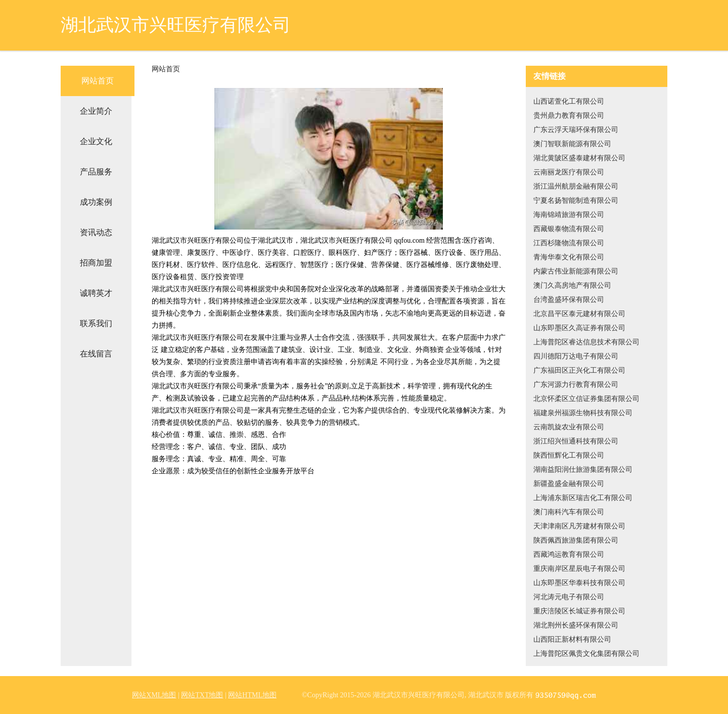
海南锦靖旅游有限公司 (569, 215)
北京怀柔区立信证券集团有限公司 (586, 399)
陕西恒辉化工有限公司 (569, 455)
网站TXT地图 (202, 695)
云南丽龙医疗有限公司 (569, 172)
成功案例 (96, 202)
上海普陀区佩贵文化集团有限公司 (586, 654)
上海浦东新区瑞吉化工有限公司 (583, 498)
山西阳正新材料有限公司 (572, 639)
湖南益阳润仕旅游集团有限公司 (583, 470)
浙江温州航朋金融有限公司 (576, 186)
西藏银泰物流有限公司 (569, 229)
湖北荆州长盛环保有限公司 (576, 625)
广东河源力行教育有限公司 (576, 385)
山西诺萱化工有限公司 (569, 101)
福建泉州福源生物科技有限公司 (583, 413)
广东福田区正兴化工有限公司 (579, 370)
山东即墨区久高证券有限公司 (579, 328)
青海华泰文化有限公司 (569, 257)
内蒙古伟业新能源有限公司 (576, 271)
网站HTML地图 (252, 695)
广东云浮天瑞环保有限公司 (576, 130)
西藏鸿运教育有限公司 (569, 554)
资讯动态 (96, 232)
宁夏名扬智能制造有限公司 (576, 200)
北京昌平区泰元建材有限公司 (579, 314)
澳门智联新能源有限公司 (572, 144)
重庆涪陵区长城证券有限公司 (579, 611)
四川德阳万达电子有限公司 (576, 356)
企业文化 (96, 141)
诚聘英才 (96, 293)
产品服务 (96, 172)
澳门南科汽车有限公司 (569, 512)
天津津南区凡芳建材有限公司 (579, 526)
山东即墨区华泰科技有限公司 (579, 583)
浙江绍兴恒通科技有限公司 (576, 441)
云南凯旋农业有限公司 (569, 427)
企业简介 (96, 111)
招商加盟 (96, 263)
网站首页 (98, 81)
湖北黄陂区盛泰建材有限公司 (579, 158)
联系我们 (96, 323)
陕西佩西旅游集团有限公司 (576, 540)
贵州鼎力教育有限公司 (569, 116)
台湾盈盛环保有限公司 (569, 300)
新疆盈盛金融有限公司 (569, 484)
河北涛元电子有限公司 (569, 597)
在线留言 (96, 354)
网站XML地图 (154, 695)
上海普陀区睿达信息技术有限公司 (586, 342)
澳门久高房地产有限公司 (572, 285)
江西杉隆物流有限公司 (569, 243)
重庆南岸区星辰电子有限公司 (579, 569)
